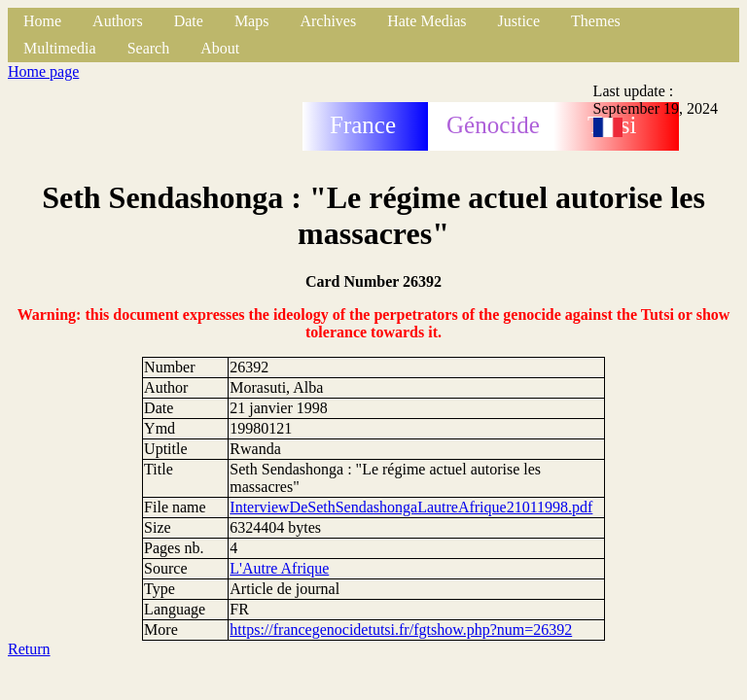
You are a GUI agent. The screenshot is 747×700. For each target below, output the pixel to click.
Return (29, 649)
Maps (252, 21)
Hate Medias (427, 21)
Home (42, 21)
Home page (43, 71)
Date (189, 21)
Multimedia (60, 48)
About (220, 48)
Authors (118, 21)
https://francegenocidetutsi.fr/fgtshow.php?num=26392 (401, 630)
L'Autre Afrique (279, 568)
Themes (596, 21)
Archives (328, 21)
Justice (519, 21)
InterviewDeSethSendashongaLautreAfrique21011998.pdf (411, 507)
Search (149, 48)
